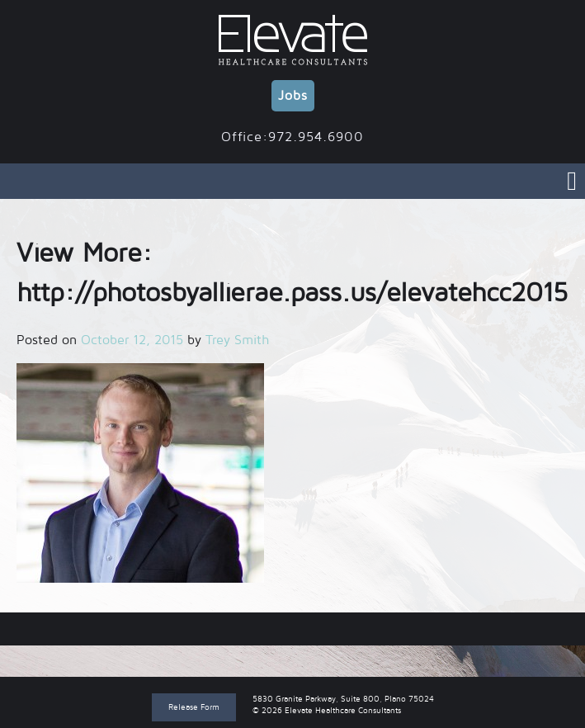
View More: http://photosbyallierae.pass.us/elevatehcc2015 (292, 629)
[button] (140, 473)
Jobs (293, 96)
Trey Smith (237, 340)
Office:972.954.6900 (292, 137)
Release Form (194, 707)
